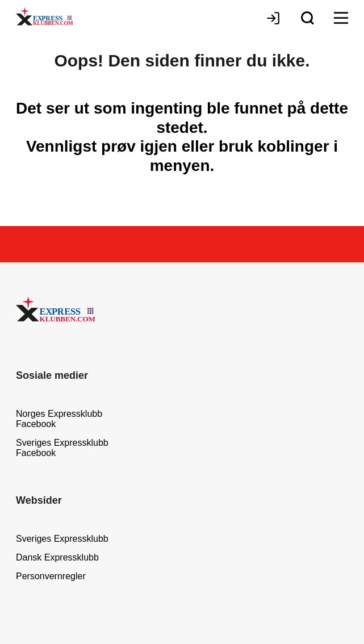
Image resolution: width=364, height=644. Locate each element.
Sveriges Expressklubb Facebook (62, 448)
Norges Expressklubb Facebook (59, 419)
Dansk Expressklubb (57, 557)
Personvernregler (51, 576)
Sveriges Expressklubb (62, 539)
